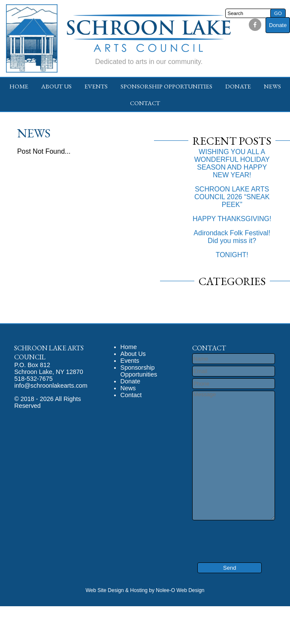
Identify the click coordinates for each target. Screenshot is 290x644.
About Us (56, 86)
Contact (145, 103)
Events (96, 86)
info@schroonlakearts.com (51, 386)
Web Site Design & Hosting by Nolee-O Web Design (145, 590)
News (272, 86)
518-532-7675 (33, 379)
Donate (278, 25)
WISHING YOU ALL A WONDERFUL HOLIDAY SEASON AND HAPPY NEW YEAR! (232, 163)
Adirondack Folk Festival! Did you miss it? (232, 237)
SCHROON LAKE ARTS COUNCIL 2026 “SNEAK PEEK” (232, 197)
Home (19, 86)
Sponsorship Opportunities (166, 86)
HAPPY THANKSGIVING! (232, 219)
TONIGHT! (232, 255)
